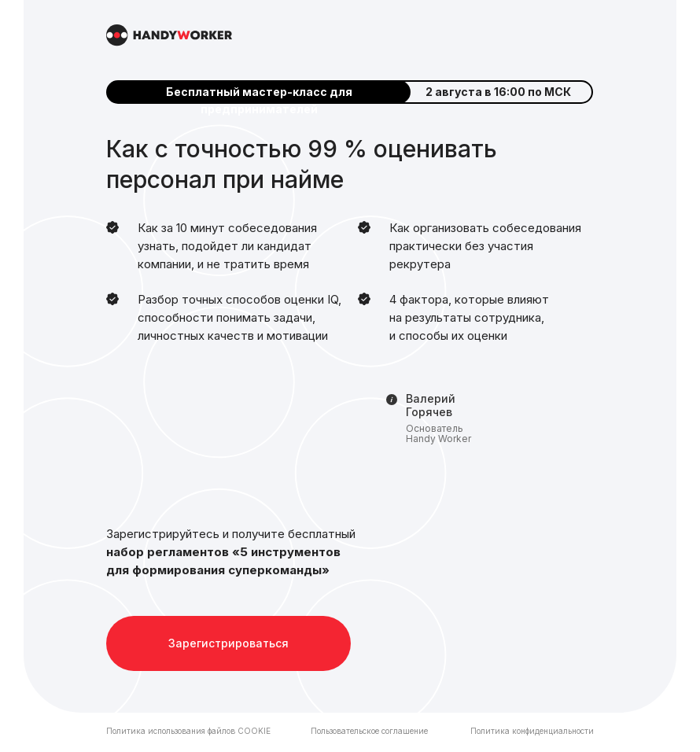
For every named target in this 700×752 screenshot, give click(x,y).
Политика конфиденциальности (532, 731)
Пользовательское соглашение (369, 731)
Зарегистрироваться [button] (228, 643)
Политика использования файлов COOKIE (188, 731)
